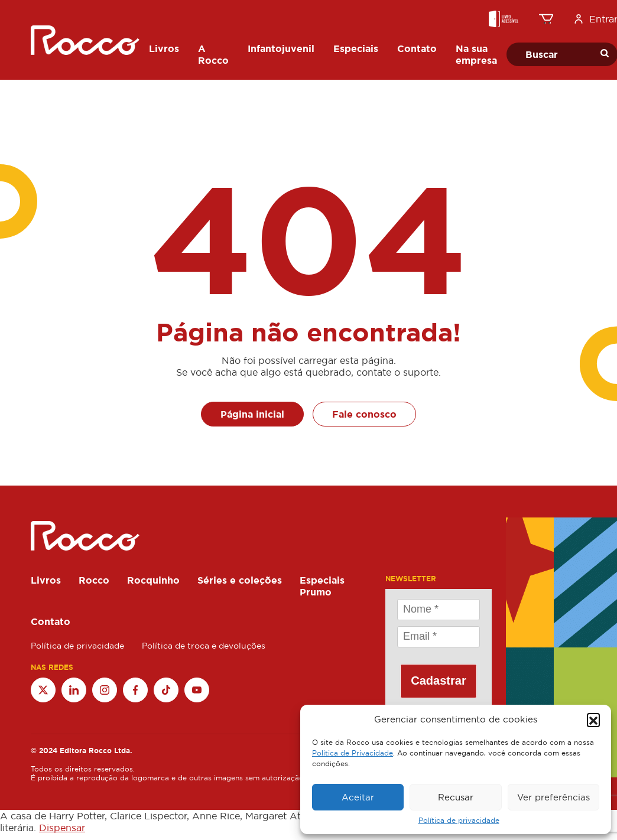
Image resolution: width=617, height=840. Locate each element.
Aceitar (358, 797)
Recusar (456, 797)
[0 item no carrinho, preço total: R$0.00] (546, 19)
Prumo (316, 592)
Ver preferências (553, 797)
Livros (46, 580)
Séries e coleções (240, 580)
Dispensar (62, 828)
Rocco (94, 580)
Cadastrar (438, 681)
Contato (51, 621)
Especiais (322, 580)
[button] (593, 719)
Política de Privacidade (353, 753)
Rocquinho (153, 580)
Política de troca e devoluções (204, 646)
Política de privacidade (459, 821)
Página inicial (252, 414)
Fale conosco (364, 414)
